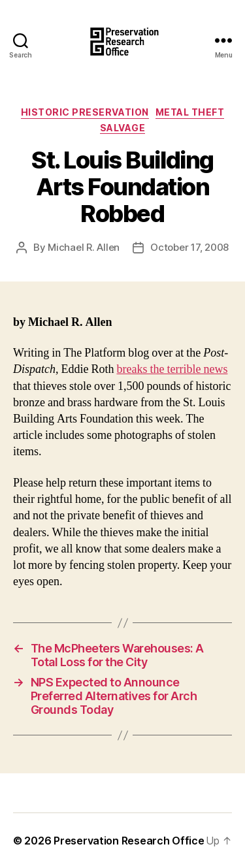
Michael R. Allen (84, 247)
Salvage (123, 128)
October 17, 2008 (189, 247)
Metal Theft (190, 112)
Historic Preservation (85, 112)
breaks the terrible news (172, 369)
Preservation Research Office (129, 841)
